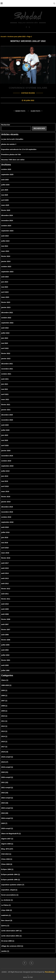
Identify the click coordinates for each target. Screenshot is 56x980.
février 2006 (6, 640)
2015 (4, 741)
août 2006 (5, 634)
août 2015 (5, 568)
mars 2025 (5, 205)
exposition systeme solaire (13, 884)
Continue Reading (28, 93)
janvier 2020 (6, 450)
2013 (4, 731)
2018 (5, 752)
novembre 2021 (7, 369)
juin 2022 (5, 338)
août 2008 (5, 614)
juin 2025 (5, 190)
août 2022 (5, 328)
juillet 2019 (5, 471)
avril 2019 (5, 486)
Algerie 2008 (7, 844)
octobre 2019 (6, 461)
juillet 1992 (5, 670)
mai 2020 (5, 440)
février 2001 (6, 660)
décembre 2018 (7, 507)
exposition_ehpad (9, 890)
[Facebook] (26, 27)
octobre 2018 (6, 517)
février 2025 (6, 210)
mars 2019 (5, 491)
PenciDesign (50, 972)
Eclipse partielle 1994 (11, 874)
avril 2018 (5, 547)
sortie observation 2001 (11, 936)
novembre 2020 (7, 420)
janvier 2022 (6, 358)
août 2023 (5, 277)
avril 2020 (5, 445)
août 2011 (5, 593)
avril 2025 (5, 200)
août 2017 (5, 563)
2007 (4, 700)
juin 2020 (5, 435)
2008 (4, 706)
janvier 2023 (6, 307)
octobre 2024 (6, 225)
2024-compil (7, 818)
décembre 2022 (7, 312)
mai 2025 (5, 195)
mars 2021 (5, 399)
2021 (5, 782)
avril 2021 (5, 394)
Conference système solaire (28, 88)
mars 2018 (5, 553)
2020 (5, 772)
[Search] (54, 3)
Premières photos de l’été (11, 154)
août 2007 (5, 624)
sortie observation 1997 (11, 930)
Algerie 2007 (7, 838)
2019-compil (7, 767)
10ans (5, 680)
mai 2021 (5, 389)
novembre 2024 (7, 220)
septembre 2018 (7, 522)
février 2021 (6, 404)
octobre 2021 (6, 374)
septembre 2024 (7, 231)
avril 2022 (5, 348)
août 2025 (5, 179)
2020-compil (7, 777)
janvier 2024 (6, 261)
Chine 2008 (7, 859)
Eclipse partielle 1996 (11, 879)
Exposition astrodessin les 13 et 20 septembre (19, 149)
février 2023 (6, 302)
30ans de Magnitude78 (11, 833)
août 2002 (5, 650)
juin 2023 (5, 282)
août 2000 (5, 665)
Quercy (5, 925)
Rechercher (6, 125)
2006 (4, 695)
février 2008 (6, 619)
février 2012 (6, 588)
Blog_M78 (7, 849)
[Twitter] (29, 27)
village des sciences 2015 (12, 946)
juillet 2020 (5, 430)
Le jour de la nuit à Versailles (12, 139)
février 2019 (6, 496)
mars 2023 (5, 297)
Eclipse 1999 (7, 869)
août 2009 (5, 609)
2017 (4, 746)
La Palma (6, 905)
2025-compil (7, 828)
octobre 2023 (6, 266)
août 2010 (5, 604)
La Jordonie (7, 900)
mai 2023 (5, 287)
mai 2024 (5, 246)
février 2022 (6, 353)
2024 (5, 813)
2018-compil (7, 757)
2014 (4, 736)
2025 (4, 823)
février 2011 (6, 599)
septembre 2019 (7, 466)
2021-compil (7, 787)
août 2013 (5, 578)
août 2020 (5, 425)
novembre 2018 (7, 512)
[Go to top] (28, 977)
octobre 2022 (6, 317)
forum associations (10, 895)
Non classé (7, 920)
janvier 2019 (6, 501)
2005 (4, 690)
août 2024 (5, 236)
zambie (5, 951)
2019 (5, 762)
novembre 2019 (7, 455)
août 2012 (5, 583)
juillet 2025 (5, 185)
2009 (4, 711)
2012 (4, 726)
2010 (4, 716)
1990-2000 (6, 685)
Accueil (3, 37)
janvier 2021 (6, 409)
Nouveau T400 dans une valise (13, 159)
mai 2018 (5, 542)
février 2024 (6, 256)
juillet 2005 (5, 645)
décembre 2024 (7, 215)
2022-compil (7, 798)
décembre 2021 (7, 363)
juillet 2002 (5, 655)
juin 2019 (5, 476)
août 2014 (5, 573)
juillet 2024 (5, 241)
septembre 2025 (7, 174)
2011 (4, 721)
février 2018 (6, 558)
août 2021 (5, 379)
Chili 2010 (6, 854)
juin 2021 (5, 384)
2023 (5, 803)
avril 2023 (5, 292)
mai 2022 (5, 343)
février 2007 (6, 629)
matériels (6, 915)
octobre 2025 (6, 169)
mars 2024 (5, 251)
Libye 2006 (7, 910)
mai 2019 (5, 481)
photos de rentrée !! (9, 144)
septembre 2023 (7, 271)
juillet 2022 (5, 333)
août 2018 (5, 527)
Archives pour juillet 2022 (16, 37)
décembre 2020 (7, 415)
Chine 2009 (7, 864)
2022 (5, 792)
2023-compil (7, 808)
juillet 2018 (5, 532)
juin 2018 (5, 537)
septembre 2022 (7, 323)
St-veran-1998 (8, 941)
